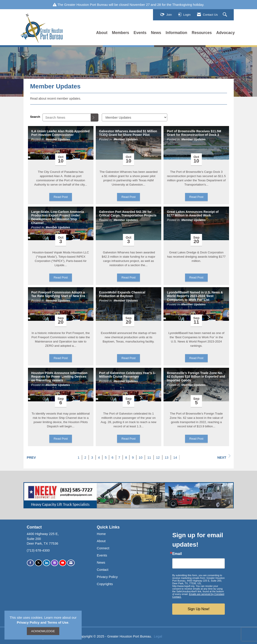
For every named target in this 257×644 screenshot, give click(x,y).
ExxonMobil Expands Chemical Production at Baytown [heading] (122, 294)
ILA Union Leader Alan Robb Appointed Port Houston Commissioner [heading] (61, 133)
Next (224, 457)
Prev (31, 457)
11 (149, 457)
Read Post (61, 197)
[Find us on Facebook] (30, 563)
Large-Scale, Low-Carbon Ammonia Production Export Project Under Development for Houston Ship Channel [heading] (58, 217)
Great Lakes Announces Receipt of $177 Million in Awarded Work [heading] (193, 214)
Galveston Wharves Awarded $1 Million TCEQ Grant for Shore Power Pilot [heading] (128, 133)
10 (141, 457)
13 (167, 457)
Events (140, 33)
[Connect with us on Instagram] (55, 563)
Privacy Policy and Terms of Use (43, 622)
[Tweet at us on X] (38, 563)
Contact (103, 570)
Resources (202, 33)
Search (35, 117)
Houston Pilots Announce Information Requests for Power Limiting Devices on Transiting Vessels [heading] (59, 377)
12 (158, 457)
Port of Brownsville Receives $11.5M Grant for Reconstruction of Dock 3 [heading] (194, 133)
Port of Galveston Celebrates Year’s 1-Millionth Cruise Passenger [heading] (127, 375)
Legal (158, 636)
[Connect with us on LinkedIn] (47, 563)
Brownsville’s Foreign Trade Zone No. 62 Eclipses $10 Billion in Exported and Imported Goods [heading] (196, 377)
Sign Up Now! (199, 609)
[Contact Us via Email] (71, 563)
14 (175, 457)
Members (120, 33)
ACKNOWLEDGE (43, 631)
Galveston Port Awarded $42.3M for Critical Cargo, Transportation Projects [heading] (128, 214)
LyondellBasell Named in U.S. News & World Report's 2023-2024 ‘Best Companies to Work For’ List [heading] (195, 296)
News (156, 33)
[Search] (95, 118)
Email (177, 554)
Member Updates (58, 139)
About (102, 33)
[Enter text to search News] (67, 117)
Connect (103, 548)
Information (176, 33)
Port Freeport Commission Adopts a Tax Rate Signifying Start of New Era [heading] (58, 294)
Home (101, 534)
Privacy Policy (107, 577)
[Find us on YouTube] (63, 563)
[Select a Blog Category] (135, 117)
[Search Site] (225, 15)
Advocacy (226, 33)
